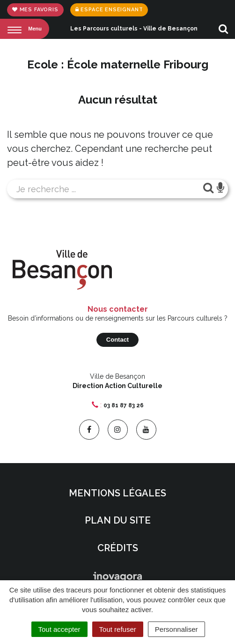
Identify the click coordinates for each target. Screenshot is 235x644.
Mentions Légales (117, 493)
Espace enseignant (109, 10)
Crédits (118, 548)
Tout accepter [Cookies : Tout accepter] (59, 629)
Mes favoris (35, 10)
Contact (117, 340)
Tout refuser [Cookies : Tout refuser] (118, 629)
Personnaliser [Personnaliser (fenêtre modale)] (176, 629)
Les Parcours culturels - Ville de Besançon (134, 29)
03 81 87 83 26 (124, 405)
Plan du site (118, 520)
